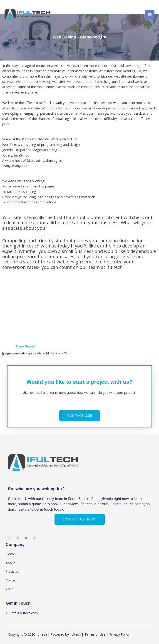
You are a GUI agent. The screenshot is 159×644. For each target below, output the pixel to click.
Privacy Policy (119, 634)
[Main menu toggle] (150, 15)
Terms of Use (95, 634)
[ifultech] (28, 15)
